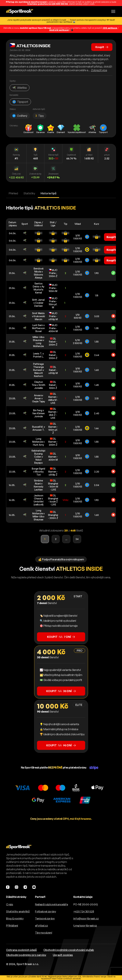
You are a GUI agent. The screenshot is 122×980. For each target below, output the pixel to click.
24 (77, 539)
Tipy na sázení (44, 933)
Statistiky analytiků (18, 911)
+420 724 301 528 (84, 911)
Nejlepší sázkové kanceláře (51, 904)
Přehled (13, 193)
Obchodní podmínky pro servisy (26, 955)
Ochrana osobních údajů (21, 950)
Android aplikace (59, 30)
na (61, 637)
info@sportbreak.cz (86, 919)
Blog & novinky (15, 919)
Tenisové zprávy (45, 919)
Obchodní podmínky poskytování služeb (69, 950)
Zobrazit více (99, 70)
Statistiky (29, 193)
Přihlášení (12, 926)
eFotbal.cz (41, 926)
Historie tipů (48, 193)
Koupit (102, 47)
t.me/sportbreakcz (85, 926)
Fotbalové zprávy (46, 911)
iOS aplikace (110, 28)
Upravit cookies (63, 955)
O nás (10, 904)
